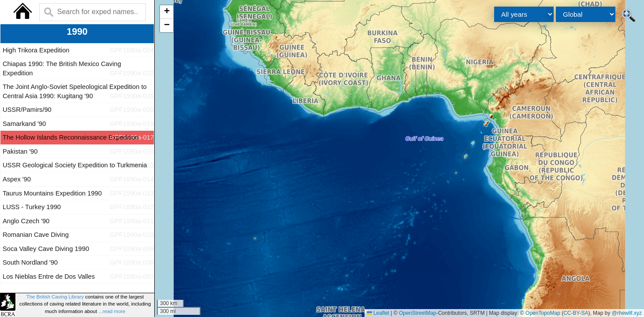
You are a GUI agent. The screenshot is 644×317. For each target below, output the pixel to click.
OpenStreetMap (418, 313)
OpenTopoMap (543, 313)
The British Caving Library (55, 297)
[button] (167, 12)
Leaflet (378, 313)
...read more (112, 311)
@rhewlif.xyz (627, 313)
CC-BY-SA (576, 313)
